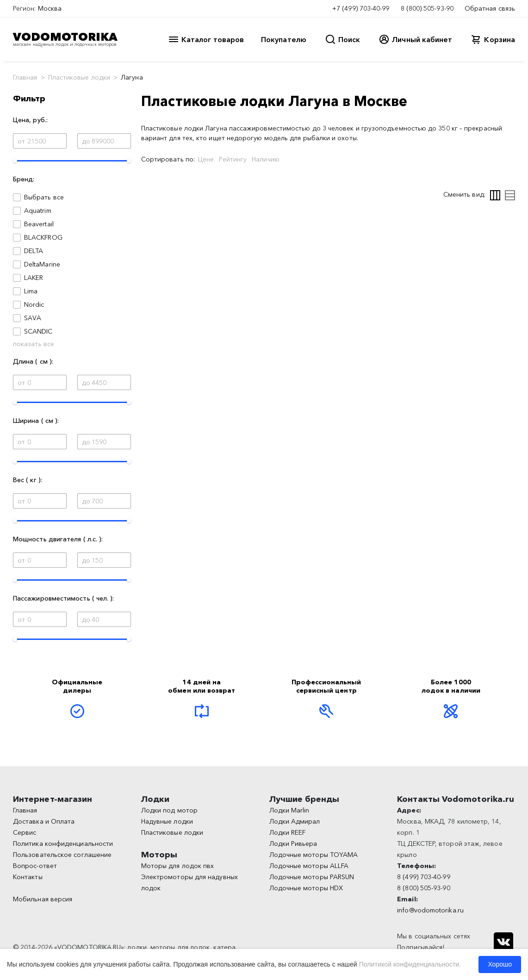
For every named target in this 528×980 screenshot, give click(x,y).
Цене (206, 159)
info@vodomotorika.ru (430, 910)
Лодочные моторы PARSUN (312, 877)
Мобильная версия (43, 899)
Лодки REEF (288, 832)
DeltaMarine (42, 264)
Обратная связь (490, 8)
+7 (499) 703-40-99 (361, 8)
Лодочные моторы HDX (306, 888)
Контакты (28, 877)
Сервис (25, 832)
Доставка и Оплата (44, 821)
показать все (34, 344)
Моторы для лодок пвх (178, 866)
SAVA (33, 318)
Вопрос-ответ (35, 866)
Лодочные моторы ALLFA (309, 866)
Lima (31, 291)
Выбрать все (44, 197)
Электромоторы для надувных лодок (189, 882)
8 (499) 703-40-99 (423, 877)
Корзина (500, 39)
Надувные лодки (167, 821)
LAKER (34, 278)
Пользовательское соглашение (62, 855)
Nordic (34, 304)
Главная (25, 77)
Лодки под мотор (169, 810)
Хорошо (500, 964)
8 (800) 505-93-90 (427, 8)
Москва (50, 8)
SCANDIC (38, 331)
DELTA (34, 251)
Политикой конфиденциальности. (410, 964)
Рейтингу (233, 159)
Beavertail (39, 224)
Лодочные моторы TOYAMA (314, 855)
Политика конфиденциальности (63, 844)
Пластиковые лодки (79, 77)
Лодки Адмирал (295, 821)
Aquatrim (38, 211)
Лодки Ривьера (293, 844)
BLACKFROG (43, 237)
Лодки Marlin (289, 810)
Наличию (266, 159)
